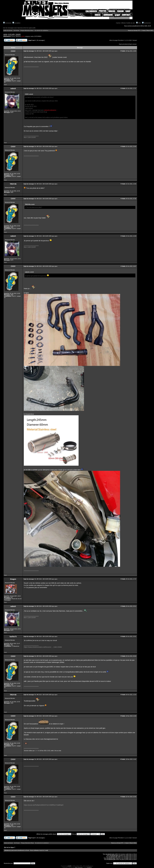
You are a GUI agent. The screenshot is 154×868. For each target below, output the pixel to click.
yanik (23, 36)
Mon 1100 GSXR (30, 137)
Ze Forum (16, 31)
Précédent (121, 40)
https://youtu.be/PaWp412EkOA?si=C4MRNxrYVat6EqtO (44, 805)
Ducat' (13, 36)
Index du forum (8, 31)
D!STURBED (38, 36)
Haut (5, 85)
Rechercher (146, 23)
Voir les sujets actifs (30, 28)
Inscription (16, 23)
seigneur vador (29, 36)
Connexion (7, 23)
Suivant (135, 40)
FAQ (138, 23)
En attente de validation (41, 31)
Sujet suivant (133, 44)
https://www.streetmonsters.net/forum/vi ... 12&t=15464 (43, 647)
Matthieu (18, 36)
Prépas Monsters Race (27, 31)
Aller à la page (114, 40)
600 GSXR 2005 (12, 35)
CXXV (37, 751)
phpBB (69, 866)
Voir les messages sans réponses (13, 28)
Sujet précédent (124, 44)
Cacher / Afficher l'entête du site (125, 23)
